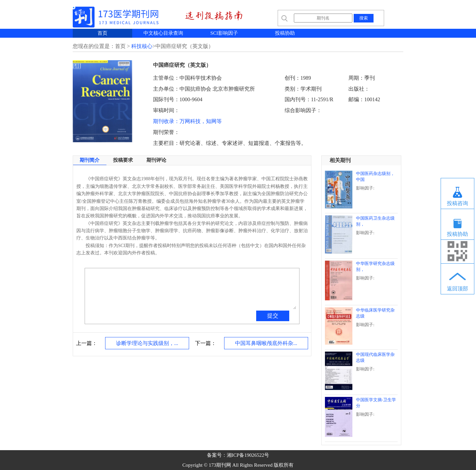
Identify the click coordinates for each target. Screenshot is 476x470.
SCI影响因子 (224, 33)
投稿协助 (285, 33)
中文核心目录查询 (163, 33)
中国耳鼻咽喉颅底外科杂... (266, 343)
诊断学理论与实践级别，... (147, 343)
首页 (102, 33)
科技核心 (142, 46)
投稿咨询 (457, 203)
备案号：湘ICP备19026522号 (238, 455)
